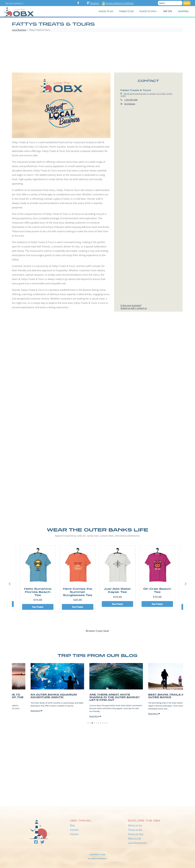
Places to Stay (136, 834)
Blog (72, 825)
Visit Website (130, 104)
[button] (185, 584)
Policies (74, 834)
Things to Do (135, 830)
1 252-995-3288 (131, 100)
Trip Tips (168, 11)
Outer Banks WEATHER (97, 796)
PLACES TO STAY (148, 11)
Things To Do (126, 11)
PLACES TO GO (106, 11)
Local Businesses (137, 843)
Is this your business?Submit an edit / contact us (134, 307)
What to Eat (135, 838)
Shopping (183, 11)
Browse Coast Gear (97, 631)
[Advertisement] (97, 53)
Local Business (19, 30)
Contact (74, 830)
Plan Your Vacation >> (14, 3)
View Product (38, 607)
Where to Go (135, 825)
